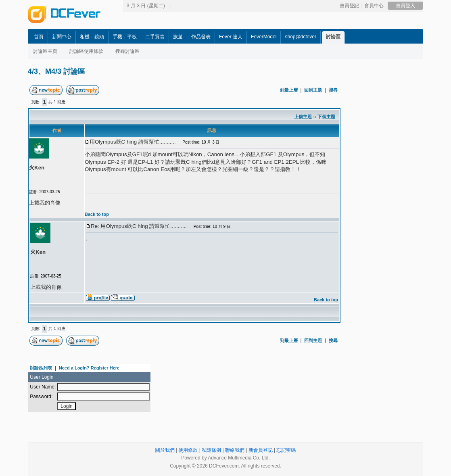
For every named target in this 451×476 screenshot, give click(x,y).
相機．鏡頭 (92, 37)
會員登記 (349, 6)
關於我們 (165, 450)
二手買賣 (155, 37)
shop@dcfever (301, 37)
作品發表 (201, 37)
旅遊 (178, 37)
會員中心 (374, 6)
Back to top (97, 214)
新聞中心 (62, 37)
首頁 (39, 37)
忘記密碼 (286, 450)
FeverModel (264, 37)
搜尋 (333, 90)
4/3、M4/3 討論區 (56, 71)
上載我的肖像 (45, 203)
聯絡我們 (235, 450)
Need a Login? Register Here (89, 368)
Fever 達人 (231, 37)
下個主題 (326, 117)
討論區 (333, 37)
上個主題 (303, 117)
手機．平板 (125, 37)
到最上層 (289, 90)
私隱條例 (211, 450)
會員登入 (405, 6)
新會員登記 (261, 450)
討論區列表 (41, 368)
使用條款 (188, 450)
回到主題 (313, 90)
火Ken (37, 168)
